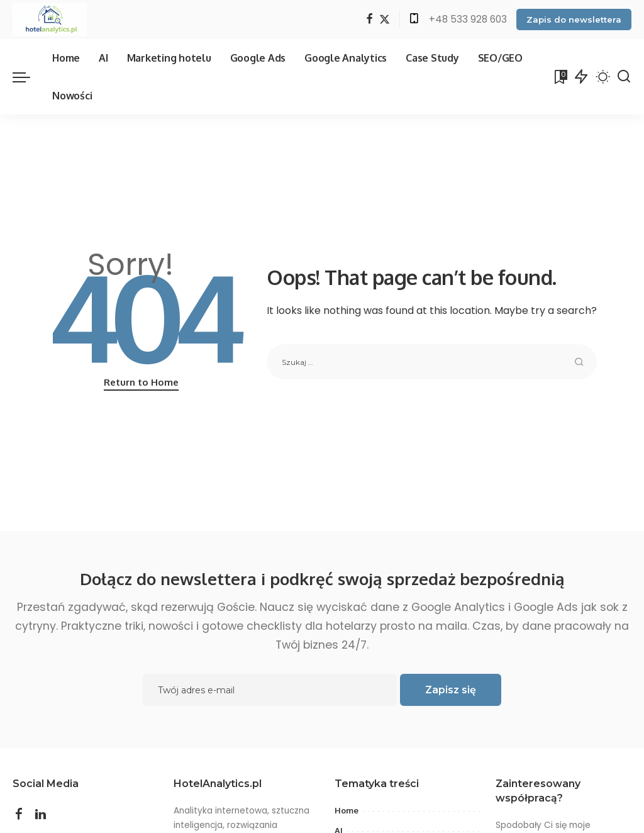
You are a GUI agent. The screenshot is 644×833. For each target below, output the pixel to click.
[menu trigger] (28, 77)
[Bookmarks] (560, 77)
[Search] (624, 77)
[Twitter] (385, 20)
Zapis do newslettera (574, 20)
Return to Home (141, 382)
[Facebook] (369, 20)
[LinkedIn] (41, 814)
